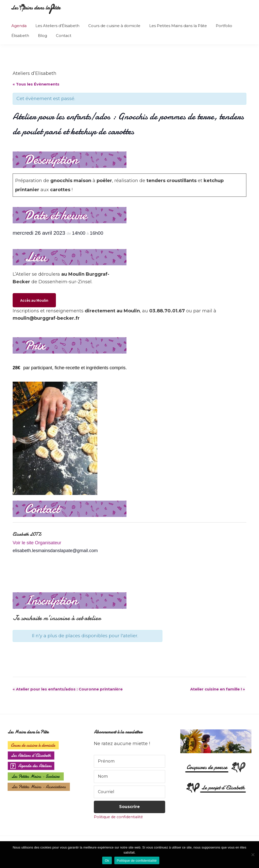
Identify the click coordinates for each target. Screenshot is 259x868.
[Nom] (129, 776)
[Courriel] (129, 792)
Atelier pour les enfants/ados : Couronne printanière (68, 689)
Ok (107, 861)
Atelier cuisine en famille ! (218, 689)
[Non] (253, 855)
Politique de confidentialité (118, 817)
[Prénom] (129, 761)
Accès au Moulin (34, 300)
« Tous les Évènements (36, 84)
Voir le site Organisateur (37, 543)
